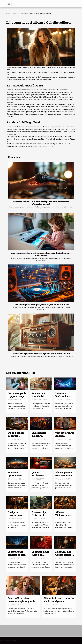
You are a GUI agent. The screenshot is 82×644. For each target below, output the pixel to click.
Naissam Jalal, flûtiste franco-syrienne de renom (64, 556)
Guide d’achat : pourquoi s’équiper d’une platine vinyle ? (16, 437)
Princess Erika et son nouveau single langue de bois (21, 601)
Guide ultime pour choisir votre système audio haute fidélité (41, 353)
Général (16, 13)
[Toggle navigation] (9, 4)
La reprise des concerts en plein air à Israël (17, 555)
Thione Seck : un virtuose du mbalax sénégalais (59, 600)
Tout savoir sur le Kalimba (65, 434)
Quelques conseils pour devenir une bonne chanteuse (17, 517)
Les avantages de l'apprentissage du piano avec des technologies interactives (41, 254)
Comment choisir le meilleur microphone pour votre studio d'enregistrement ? (41, 203)
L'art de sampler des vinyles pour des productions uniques (41, 304)
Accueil (8, 13)
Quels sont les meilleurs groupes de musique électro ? (41, 437)
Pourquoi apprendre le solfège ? (15, 475)
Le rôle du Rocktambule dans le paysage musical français (64, 398)
